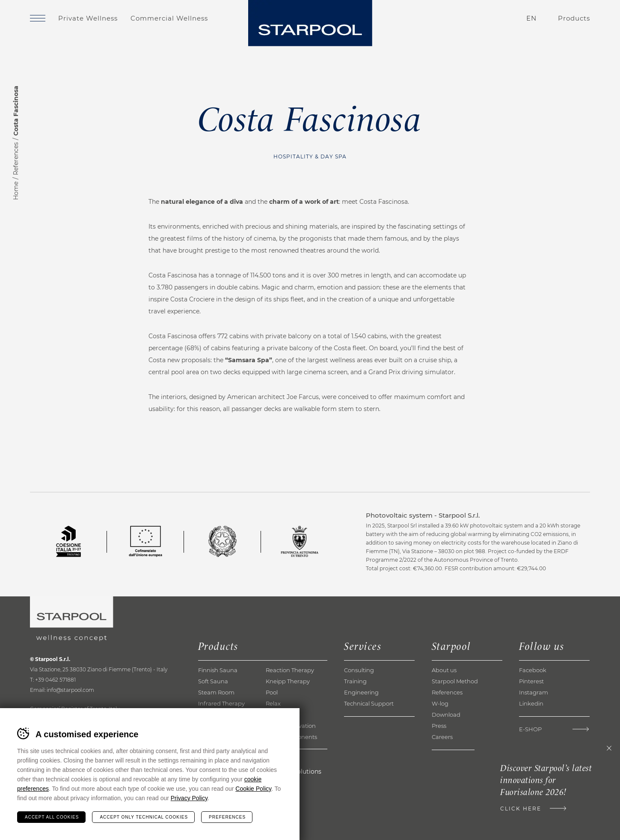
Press (439, 726)
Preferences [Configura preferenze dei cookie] (227, 817)
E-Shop (530, 729)
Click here (521, 809)
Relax (273, 703)
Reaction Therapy (290, 670)
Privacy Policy (189, 798)
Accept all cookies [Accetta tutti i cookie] (52, 817)
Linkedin (531, 703)
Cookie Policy (253, 789)
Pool (272, 692)
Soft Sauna (213, 681)
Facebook (533, 670)
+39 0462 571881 (55, 680)
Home (16, 191)
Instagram (534, 692)
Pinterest (531, 681)
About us (444, 670)
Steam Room (216, 692)
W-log (440, 703)
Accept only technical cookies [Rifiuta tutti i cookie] (144, 817)
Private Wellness (88, 18)
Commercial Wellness (169, 18)
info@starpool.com (70, 690)
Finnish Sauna (218, 670)
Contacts (481, 18)
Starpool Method (455, 681)
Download (446, 715)
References (16, 159)
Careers (442, 737)
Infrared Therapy (221, 703)
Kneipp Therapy (288, 681)
